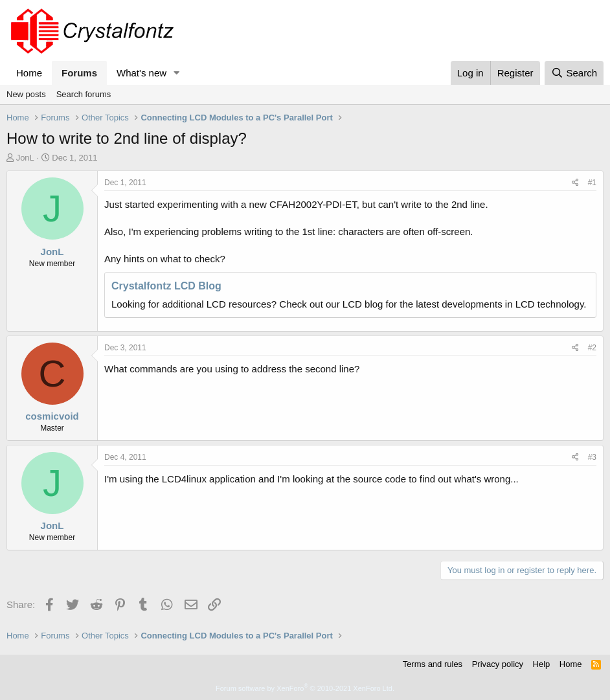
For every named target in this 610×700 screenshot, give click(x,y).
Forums (79, 73)
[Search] (574, 73)
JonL (25, 158)
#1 (592, 183)
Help (542, 664)
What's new (141, 73)
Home (29, 73)
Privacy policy (498, 664)
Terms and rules (433, 664)
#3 (592, 457)
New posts (26, 94)
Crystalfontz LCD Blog (166, 286)
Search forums (84, 94)
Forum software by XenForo (305, 688)
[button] (177, 73)
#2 (592, 348)
